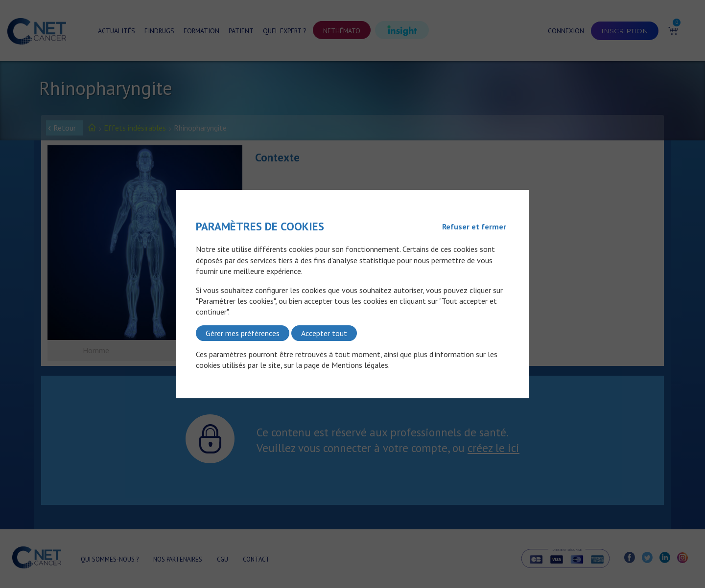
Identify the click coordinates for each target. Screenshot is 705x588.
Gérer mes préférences (243, 333)
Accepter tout (324, 333)
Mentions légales (360, 365)
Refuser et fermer (474, 226)
